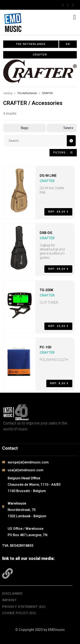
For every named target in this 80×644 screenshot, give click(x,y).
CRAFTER (47, 93)
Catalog (8, 93)
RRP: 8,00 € (59, 383)
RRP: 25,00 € (58, 326)
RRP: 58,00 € (58, 212)
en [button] (68, 44)
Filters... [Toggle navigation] (63, 153)
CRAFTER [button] (40, 55)
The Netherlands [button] (31, 44)
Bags (25, 128)
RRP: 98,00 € (58, 269)
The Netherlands (27, 93)
